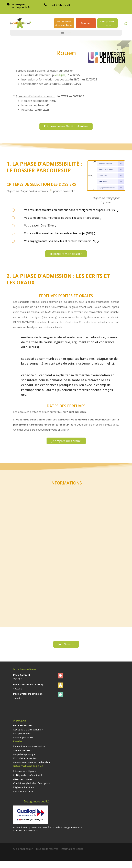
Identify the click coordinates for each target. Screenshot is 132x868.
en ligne (60, 75)
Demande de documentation (64, 23)
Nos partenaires (22, 738)
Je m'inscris (66, 648)
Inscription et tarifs (107, 23)
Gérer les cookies (23, 784)
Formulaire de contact (25, 763)
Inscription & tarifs (23, 796)
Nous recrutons (23, 730)
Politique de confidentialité (28, 780)
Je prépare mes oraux (66, 444)
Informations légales (24, 776)
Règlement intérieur (24, 792)
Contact (86, 23)
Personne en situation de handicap (32, 767)
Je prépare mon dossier (66, 255)
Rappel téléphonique (24, 759)
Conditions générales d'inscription (32, 788)
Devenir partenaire (23, 742)
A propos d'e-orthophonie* (28, 734)
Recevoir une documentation (29, 751)
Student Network (23, 755)
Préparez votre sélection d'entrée (66, 127)
